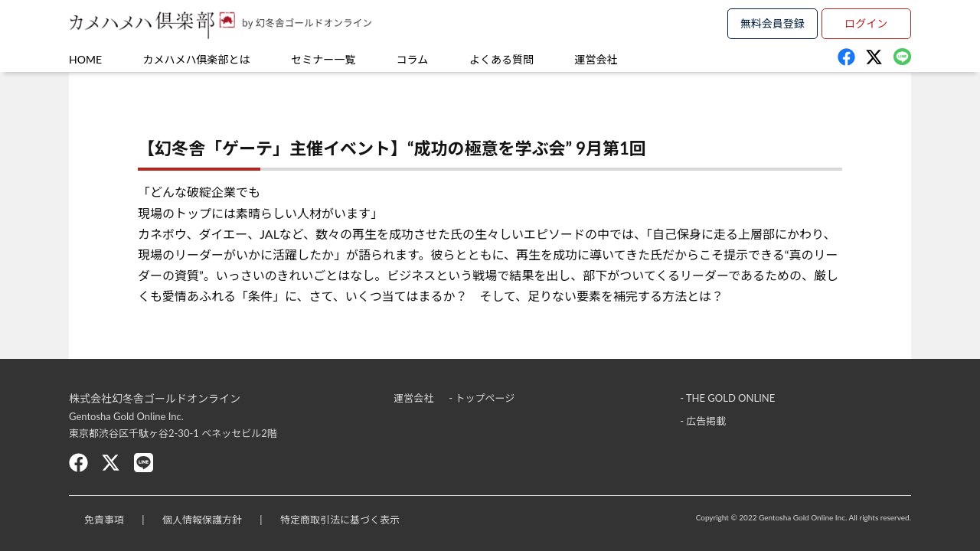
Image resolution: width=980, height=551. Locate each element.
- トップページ (482, 398)
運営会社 (596, 59)
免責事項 (104, 520)
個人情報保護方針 (202, 520)
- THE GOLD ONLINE (727, 398)
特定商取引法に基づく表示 (340, 520)
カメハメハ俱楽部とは (197, 59)
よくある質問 (501, 59)
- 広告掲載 (703, 421)
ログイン (866, 23)
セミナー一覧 (323, 59)
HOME (85, 59)
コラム (413, 59)
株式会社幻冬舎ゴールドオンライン (155, 398)
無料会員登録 (773, 23)
